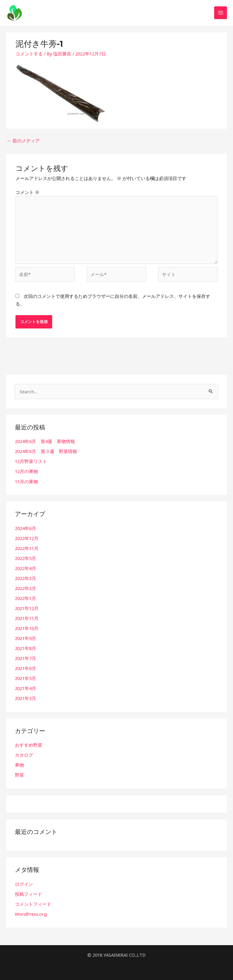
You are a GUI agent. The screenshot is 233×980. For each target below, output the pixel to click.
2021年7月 (25, 658)
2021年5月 (25, 678)
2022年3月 (25, 578)
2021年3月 (25, 697)
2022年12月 (27, 538)
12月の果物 (26, 472)
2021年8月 (25, 648)
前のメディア (23, 142)
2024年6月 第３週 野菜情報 (46, 452)
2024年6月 (25, 528)
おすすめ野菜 (29, 744)
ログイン (24, 883)
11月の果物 (26, 482)
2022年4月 (25, 568)
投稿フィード (29, 893)
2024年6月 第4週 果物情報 (45, 442)
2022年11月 (27, 548)
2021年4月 (25, 687)
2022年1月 (25, 598)
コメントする (29, 55)
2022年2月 (25, 588)
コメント (27, 193)
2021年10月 (27, 628)
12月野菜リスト (31, 462)
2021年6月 (25, 668)
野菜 (19, 774)
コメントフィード (33, 903)
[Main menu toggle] (221, 14)
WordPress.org (30, 913)
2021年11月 (27, 618)
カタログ (24, 754)
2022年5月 (25, 558)
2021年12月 (27, 608)
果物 (19, 764)
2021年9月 (25, 638)
